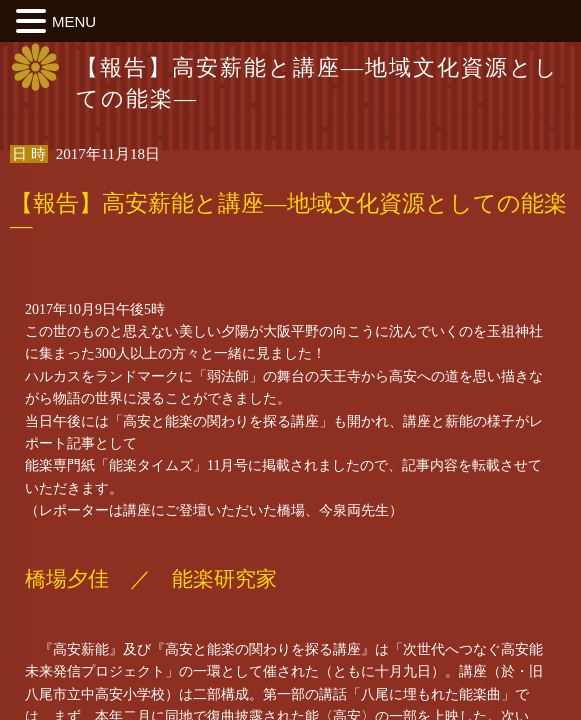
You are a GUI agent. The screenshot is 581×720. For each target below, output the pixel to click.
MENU (74, 21)
